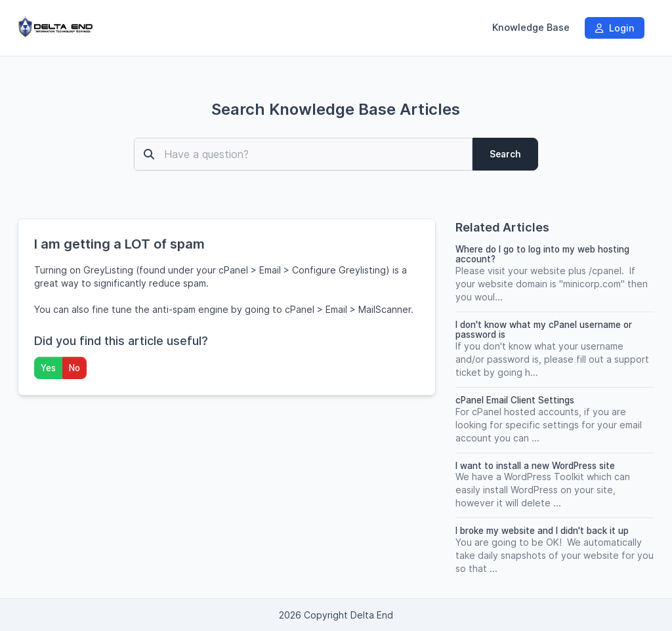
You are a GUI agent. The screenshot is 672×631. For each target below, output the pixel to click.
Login (615, 28)
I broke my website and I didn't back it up (542, 531)
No (74, 368)
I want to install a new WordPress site (535, 466)
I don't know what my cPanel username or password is (544, 330)
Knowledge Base (531, 28)
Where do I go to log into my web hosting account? (542, 254)
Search (505, 154)
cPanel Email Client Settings (515, 400)
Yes (48, 368)
